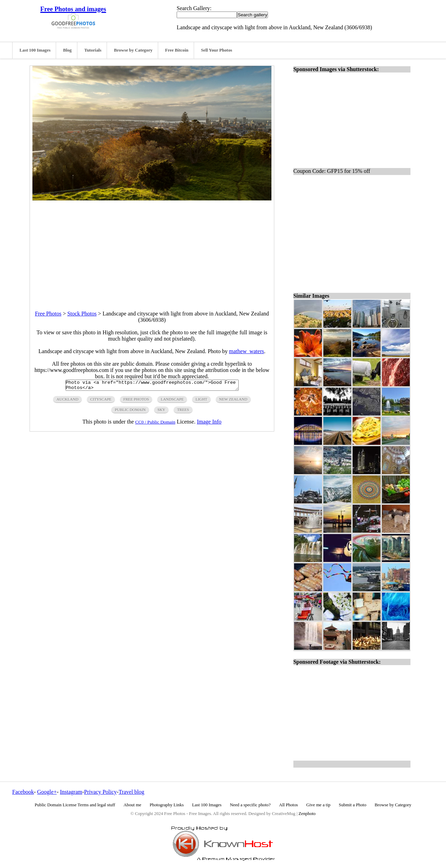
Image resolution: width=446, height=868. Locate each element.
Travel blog (131, 792)
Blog (67, 50)
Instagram (71, 792)
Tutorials (93, 50)
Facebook (23, 792)
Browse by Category (133, 50)
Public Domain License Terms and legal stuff (75, 805)
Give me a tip (318, 805)
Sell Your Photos (217, 50)
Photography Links (167, 805)
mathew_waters (246, 351)
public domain (130, 412)
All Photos (289, 805)
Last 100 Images (35, 50)
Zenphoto (307, 814)
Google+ (47, 792)
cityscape (101, 401)
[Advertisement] (152, 249)
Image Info (209, 424)
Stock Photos (82, 314)
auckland (67, 401)
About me (133, 805)
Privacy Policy (100, 792)
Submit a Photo (352, 805)
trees (183, 412)
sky (161, 412)
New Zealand (233, 401)
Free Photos (48, 314)
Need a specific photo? (250, 805)
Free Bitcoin (177, 50)
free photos (136, 401)
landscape (172, 401)
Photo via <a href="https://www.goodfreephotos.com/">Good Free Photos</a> (152, 386)
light (201, 401)
